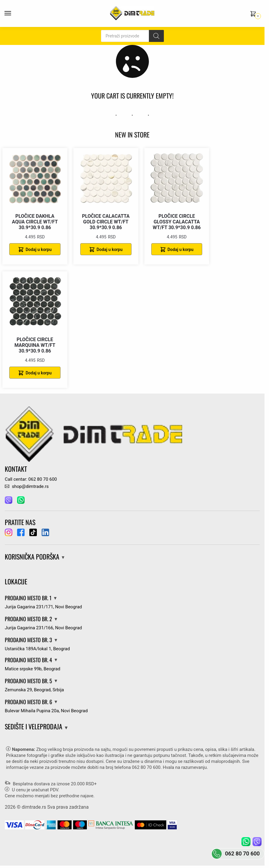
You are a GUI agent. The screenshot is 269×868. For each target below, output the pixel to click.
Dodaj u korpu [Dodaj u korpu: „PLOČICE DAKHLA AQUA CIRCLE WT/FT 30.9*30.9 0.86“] (38, 249)
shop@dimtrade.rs (27, 486)
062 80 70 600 (146, 767)
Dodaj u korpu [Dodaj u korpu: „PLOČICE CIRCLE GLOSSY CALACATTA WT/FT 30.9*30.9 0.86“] (180, 249)
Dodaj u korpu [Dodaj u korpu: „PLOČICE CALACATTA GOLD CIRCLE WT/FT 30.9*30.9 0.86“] (109, 249)
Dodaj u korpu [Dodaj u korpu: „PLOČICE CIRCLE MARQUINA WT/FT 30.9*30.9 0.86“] (38, 373)
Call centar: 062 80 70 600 (31, 479)
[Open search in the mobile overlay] (132, 36)
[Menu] (13, 13)
